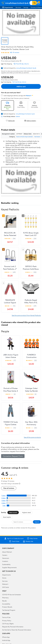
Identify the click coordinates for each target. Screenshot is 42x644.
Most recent (13, 512)
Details (18, 116)
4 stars (4, 498)
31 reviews (16, 52)
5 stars (4, 495)
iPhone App (6, 637)
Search (37, 522)
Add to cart (21, 86)
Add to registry (30, 121)
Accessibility (6, 604)
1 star (4, 505)
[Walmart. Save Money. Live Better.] (15, 3)
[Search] (35, 3)
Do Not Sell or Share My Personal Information (17, 630)
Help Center (32, 538)
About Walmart (7, 552)
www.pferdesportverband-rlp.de (26, 68)
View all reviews (9, 488)
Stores (4, 578)
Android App (6, 640)
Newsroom (6, 558)
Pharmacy (5, 598)
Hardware (37, 137)
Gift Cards (5, 587)
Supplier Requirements (9, 567)
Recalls (4, 601)
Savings (26, 7)
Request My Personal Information (13, 627)
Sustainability (6, 564)
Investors (5, 561)
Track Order (14, 541)
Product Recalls (7, 607)
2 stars (4, 503)
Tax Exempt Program (9, 610)
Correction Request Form (13, 456)
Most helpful (7, 517)
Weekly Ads (28, 541)
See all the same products (32, 437)
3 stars (4, 500)
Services (18, 7)
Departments (8, 7)
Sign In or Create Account (14, 538)
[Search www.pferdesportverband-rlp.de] (31, 3)
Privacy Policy (7, 621)
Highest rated (26, 512)
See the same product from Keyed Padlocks (26, 315)
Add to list (10, 121)
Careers (5, 555)
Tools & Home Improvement (24, 137)
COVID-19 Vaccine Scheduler (12, 595)
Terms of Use (6, 617)
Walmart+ (5, 584)
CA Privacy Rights (8, 624)
